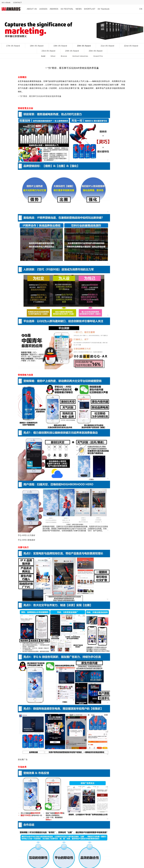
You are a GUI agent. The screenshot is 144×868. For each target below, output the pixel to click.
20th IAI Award (84, 46)
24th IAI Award (72, 51)
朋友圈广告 (23, 760)
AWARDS (54, 9)
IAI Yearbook (104, 9)
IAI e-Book (6, 3)
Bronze (64, 56)
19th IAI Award (60, 46)
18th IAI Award (37, 46)
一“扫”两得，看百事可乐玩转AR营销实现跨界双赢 (40, 96)
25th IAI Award (96, 51)
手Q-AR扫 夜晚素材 (27, 540)
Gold (43, 56)
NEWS (79, 9)
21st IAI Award (107, 46)
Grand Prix (98, 56)
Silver (53, 56)
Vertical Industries (80, 56)
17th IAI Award (13, 46)
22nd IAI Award (131, 46)
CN (141, 9)
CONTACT (18, 3)
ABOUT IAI (32, 9)
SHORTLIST (90, 9)
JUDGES (43, 9)
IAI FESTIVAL (67, 9)
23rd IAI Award (48, 51)
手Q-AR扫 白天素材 (27, 535)
